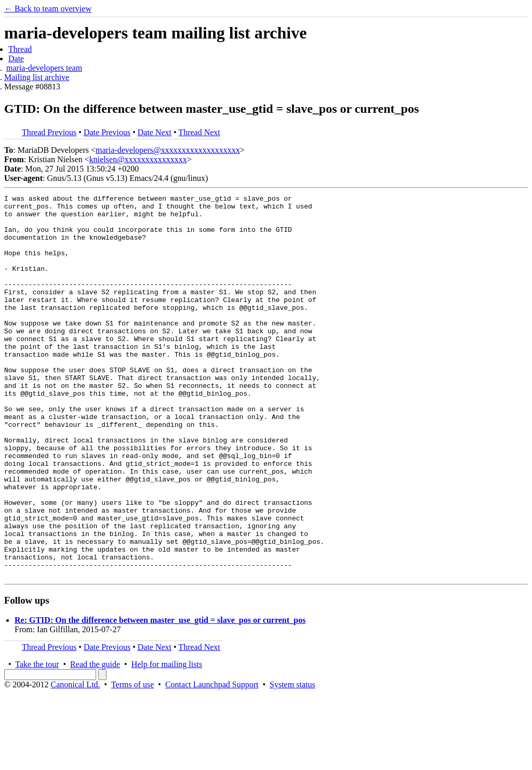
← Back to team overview (48, 9)
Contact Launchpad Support (212, 761)
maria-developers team (44, 68)
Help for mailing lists (167, 741)
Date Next (155, 132)
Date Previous (107, 132)
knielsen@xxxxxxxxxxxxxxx (138, 159)
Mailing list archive (37, 77)
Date (16, 58)
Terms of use (132, 761)
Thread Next (199, 132)
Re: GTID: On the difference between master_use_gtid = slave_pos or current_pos (160, 696)
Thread (20, 49)
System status (292, 761)
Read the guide (95, 741)
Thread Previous (49, 132)
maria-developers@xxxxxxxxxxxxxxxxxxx (168, 150)
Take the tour (37, 741)
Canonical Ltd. (75, 761)
